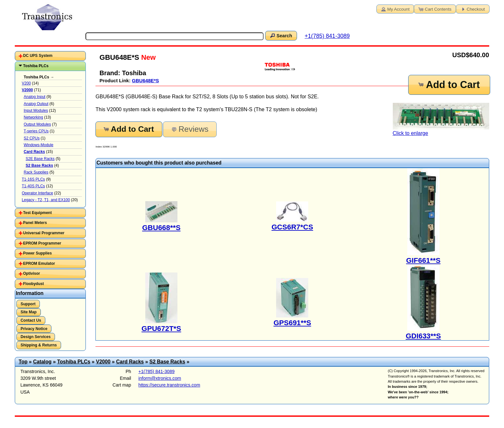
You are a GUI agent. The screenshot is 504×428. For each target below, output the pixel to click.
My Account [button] (395, 9)
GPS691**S (292, 323)
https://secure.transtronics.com (169, 385)
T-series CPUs (36, 131)
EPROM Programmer (42, 243)
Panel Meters (35, 223)
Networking (33, 117)
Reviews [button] (189, 129)
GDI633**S (423, 336)
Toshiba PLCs (36, 66)
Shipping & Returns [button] (39, 345)
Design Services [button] (36, 337)
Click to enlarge (441, 119)
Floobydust (34, 284)
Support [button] (28, 304)
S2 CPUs (32, 138)
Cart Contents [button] (435, 9)
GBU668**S (161, 228)
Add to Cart (449, 85)
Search (281, 35)
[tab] (50, 56)
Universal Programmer (44, 233)
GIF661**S (423, 260)
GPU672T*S (161, 329)
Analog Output (36, 104)
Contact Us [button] (31, 320)
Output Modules (37, 124)
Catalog (42, 362)
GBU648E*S (145, 80)
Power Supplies (37, 253)
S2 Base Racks (167, 362)
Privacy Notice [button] (34, 329)
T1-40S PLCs (33, 186)
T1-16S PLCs (33, 179)
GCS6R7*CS (292, 227)
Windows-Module (39, 145)
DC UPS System (38, 56)
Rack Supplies (36, 172)
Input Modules (36, 111)
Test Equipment (37, 213)
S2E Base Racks (40, 159)
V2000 (103, 362)
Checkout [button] (472, 9)
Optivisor (32, 273)
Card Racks (130, 362)
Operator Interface (37, 193)
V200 (26, 83)
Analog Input (35, 97)
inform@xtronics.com (160, 378)
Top (23, 362)
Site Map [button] (29, 312)
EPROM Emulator (39, 263)
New (147, 57)
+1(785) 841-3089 (327, 36)
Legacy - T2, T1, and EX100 (46, 200)
